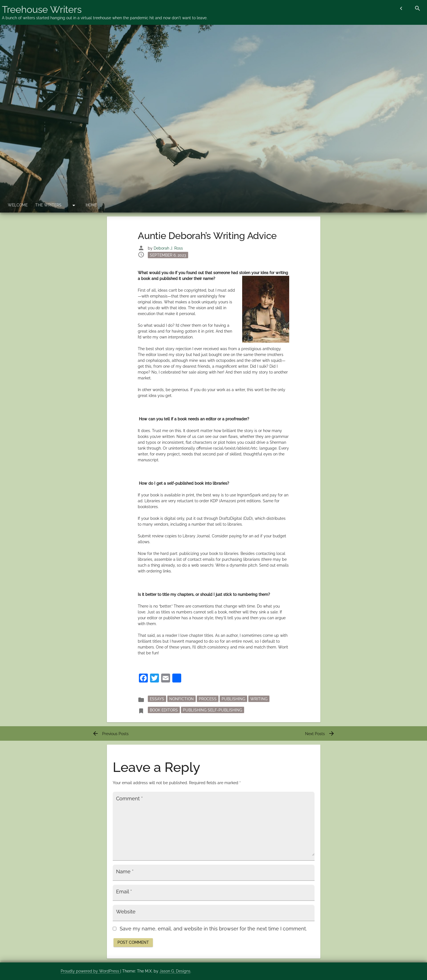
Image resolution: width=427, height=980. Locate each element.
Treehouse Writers (42, 9)
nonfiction (181, 699)
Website (126, 912)
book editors (164, 710)
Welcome (18, 205)
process (208, 699)
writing (259, 699)
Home (91, 205)
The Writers (48, 205)
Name (125, 872)
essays (157, 699)
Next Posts (320, 734)
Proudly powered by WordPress (90, 971)
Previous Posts (110, 734)
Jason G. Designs (175, 971)
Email (124, 892)
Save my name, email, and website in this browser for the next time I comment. (213, 929)
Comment (129, 799)
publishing (233, 699)
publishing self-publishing (213, 710)
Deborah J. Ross (168, 248)
